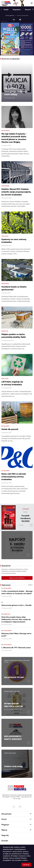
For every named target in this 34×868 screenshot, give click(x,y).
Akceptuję (26, 865)
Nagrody (5, 835)
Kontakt (5, 841)
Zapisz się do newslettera (17, 578)
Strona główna (10, 15)
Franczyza (7, 614)
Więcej (25, 512)
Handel (6, 10)
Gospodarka (17, 10)
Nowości (28, 10)
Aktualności (7, 588)
